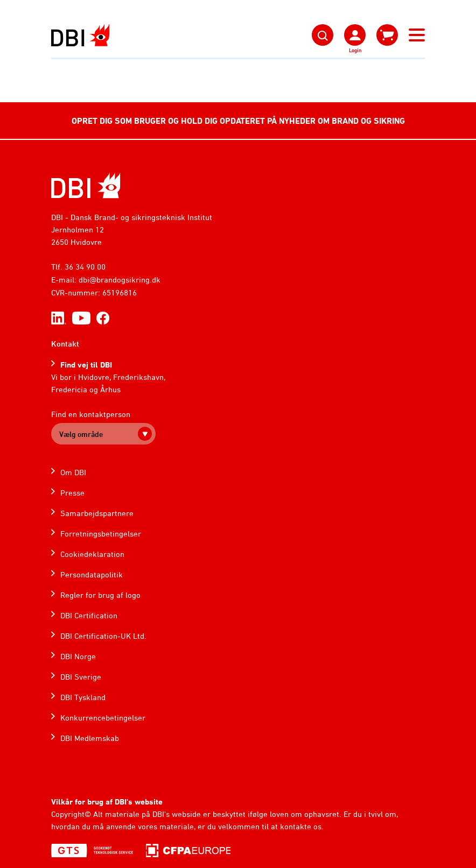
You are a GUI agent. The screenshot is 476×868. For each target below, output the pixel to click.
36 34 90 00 (85, 267)
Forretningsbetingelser (101, 534)
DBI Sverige (81, 677)
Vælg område (81, 434)
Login (355, 50)
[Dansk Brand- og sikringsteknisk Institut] (80, 35)
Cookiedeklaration (92, 554)
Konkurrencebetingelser (103, 718)
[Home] (86, 185)
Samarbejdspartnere (97, 513)
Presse (72, 493)
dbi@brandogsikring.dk (120, 280)
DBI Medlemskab (90, 738)
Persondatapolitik (92, 574)
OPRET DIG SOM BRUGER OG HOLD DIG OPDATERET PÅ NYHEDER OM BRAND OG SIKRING (238, 121)
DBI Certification (89, 615)
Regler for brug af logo (100, 595)
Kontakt (65, 344)
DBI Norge (78, 656)
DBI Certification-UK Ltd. (103, 636)
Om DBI (73, 472)
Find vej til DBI (86, 365)
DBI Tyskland (83, 697)
